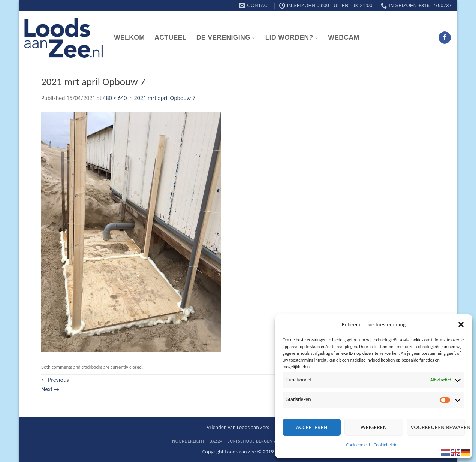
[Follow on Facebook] (445, 38)
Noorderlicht (188, 441)
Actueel (171, 37)
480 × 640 (115, 98)
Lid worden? (292, 37)
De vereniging (226, 37)
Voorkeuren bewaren (438, 427)
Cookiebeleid (358, 445)
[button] (461, 324)
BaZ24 (216, 441)
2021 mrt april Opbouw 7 (165, 98)
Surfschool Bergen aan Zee (260, 441)
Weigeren (374, 427)
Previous (55, 380)
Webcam (344, 37)
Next (50, 389)
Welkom (129, 37)
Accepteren (312, 427)
